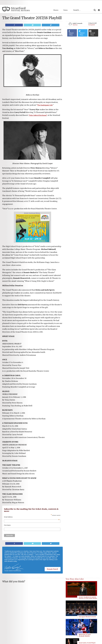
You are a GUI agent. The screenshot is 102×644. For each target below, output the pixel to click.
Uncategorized (92, 20)
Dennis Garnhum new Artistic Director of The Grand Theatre (88, 582)
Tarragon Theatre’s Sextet (87, 590)
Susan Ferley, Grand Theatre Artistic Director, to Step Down (88, 606)
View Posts (75, 20)
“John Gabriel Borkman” (39, 110)
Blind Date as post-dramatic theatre (85, 597)
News (65, 5)
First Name (7, 521)
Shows (55, 5)
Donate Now (53, 564)
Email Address (32, 512)
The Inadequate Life (45, 100)
